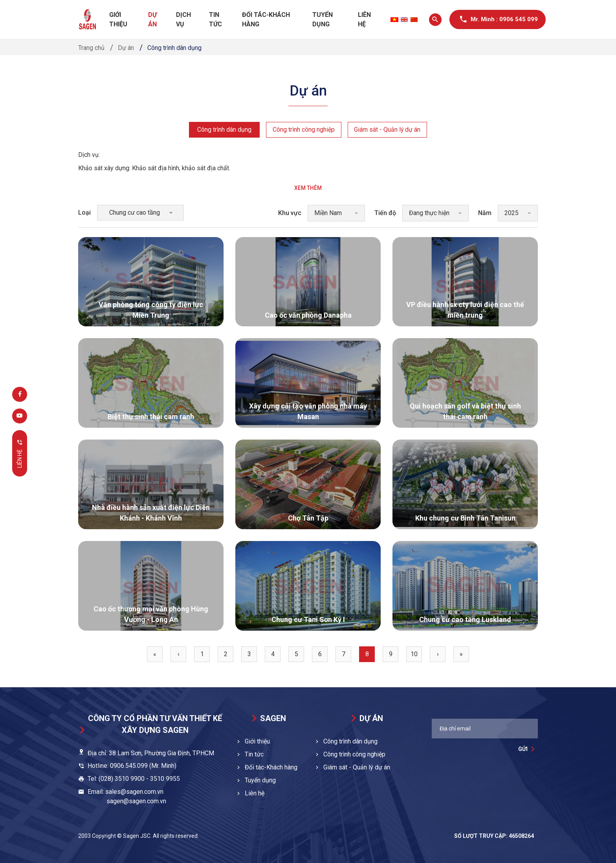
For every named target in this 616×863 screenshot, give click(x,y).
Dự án (152, 19)
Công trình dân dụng (224, 130)
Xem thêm (308, 188)
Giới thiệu (118, 19)
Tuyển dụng (323, 19)
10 (414, 654)
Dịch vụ (183, 19)
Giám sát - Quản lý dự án (387, 130)
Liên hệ (364, 19)
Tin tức (215, 19)
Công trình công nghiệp (303, 130)
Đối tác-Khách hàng (266, 19)
